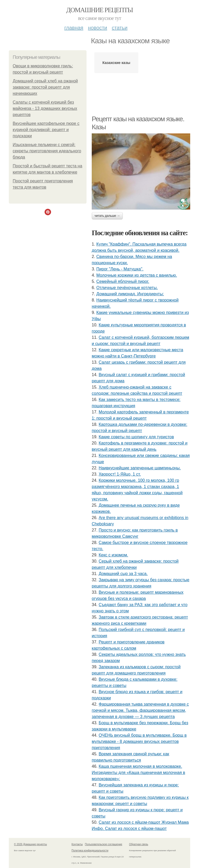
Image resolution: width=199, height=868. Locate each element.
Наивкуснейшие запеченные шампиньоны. (140, 468)
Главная (74, 28)
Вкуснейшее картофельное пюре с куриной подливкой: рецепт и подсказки (46, 130)
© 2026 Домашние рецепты (30, 844)
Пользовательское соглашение (104, 844)
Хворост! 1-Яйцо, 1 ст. (120, 474)
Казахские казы (116, 63)
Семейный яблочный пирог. (123, 281)
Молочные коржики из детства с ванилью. (137, 275)
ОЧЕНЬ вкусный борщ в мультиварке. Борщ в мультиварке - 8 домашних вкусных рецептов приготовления (139, 741)
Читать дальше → (107, 216)
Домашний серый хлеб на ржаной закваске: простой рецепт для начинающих (45, 87)
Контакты (77, 844)
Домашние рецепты (100, 10)
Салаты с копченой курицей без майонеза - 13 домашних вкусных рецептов (45, 108)
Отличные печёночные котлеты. (127, 288)
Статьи (119, 28)
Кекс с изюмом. (113, 555)
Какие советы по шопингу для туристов (136, 437)
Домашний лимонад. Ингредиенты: (130, 294)
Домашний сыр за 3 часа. (123, 574)
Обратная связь (139, 844)
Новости (97, 28)
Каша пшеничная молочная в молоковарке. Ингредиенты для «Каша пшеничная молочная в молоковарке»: (138, 773)
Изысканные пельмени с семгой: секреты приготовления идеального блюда (47, 151)
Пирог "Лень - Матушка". (120, 269)
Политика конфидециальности (90, 851)
